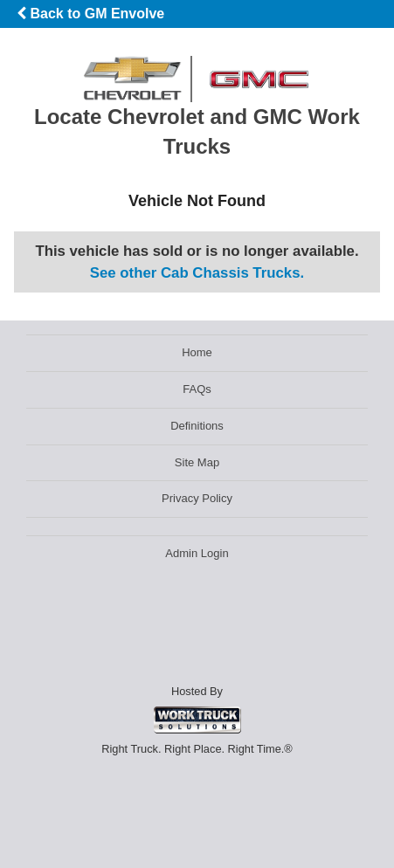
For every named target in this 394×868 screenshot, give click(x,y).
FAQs (197, 389)
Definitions (197, 426)
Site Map (197, 462)
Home (197, 352)
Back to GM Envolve (90, 14)
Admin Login (197, 553)
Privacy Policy (197, 498)
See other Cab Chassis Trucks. (197, 273)
